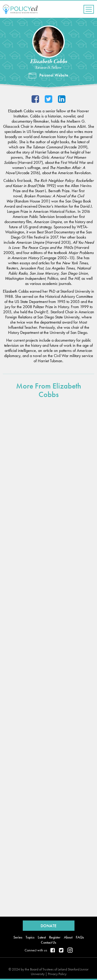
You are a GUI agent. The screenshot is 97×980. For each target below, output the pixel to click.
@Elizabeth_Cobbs (48, 100)
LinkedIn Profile (62, 100)
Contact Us (48, 942)
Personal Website (54, 75)
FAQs (80, 937)
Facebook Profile (35, 100)
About (68, 937)
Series (18, 937)
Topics (30, 937)
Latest (42, 937)
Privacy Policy (57, 974)
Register (55, 937)
